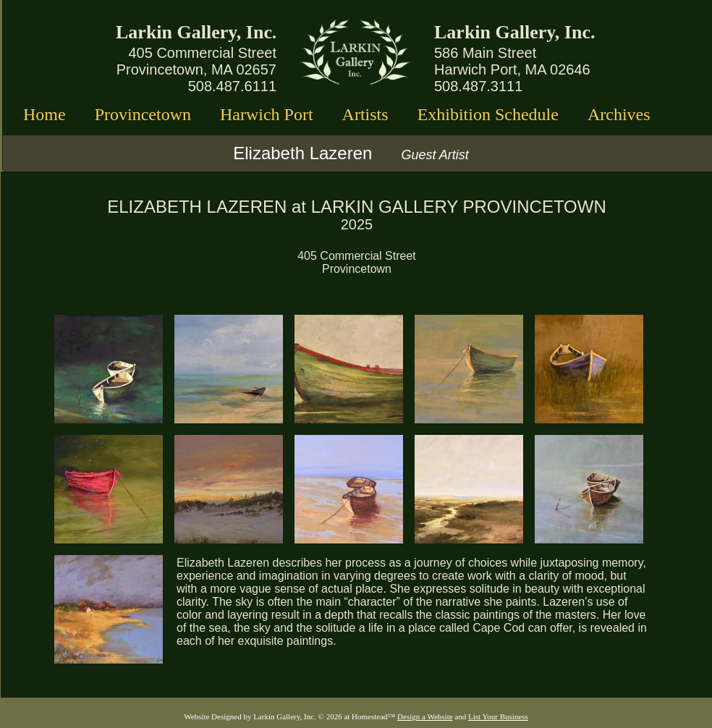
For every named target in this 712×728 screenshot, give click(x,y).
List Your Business (498, 716)
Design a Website (425, 716)
